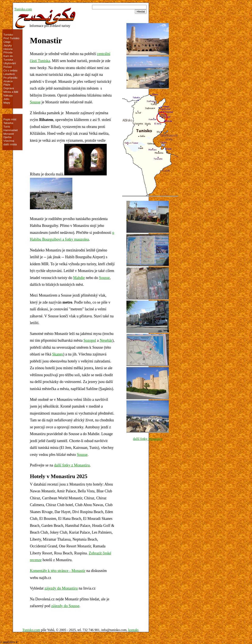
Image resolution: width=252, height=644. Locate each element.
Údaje (7, 42)
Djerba (7, 137)
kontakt (133, 630)
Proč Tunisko (11, 38)
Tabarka (8, 123)
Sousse (35, 102)
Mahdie (79, 278)
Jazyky (8, 45)
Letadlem (9, 74)
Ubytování (10, 63)
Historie (8, 49)
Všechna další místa (10, 143)
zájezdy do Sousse (65, 606)
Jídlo (6, 99)
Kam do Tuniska (8, 58)
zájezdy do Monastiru (61, 588)
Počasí (8, 67)
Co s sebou (10, 70)
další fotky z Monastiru (72, 465)
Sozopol (90, 340)
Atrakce (8, 81)
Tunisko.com (23, 9)
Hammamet (10, 130)
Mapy (7, 103)
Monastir (9, 134)
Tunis (7, 127)
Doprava (9, 88)
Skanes (58, 354)
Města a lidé (11, 92)
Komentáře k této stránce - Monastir (58, 571)
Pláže (7, 85)
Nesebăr (106, 340)
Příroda (8, 52)
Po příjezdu (10, 78)
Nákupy (8, 95)
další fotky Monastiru (148, 439)
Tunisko (8, 35)
